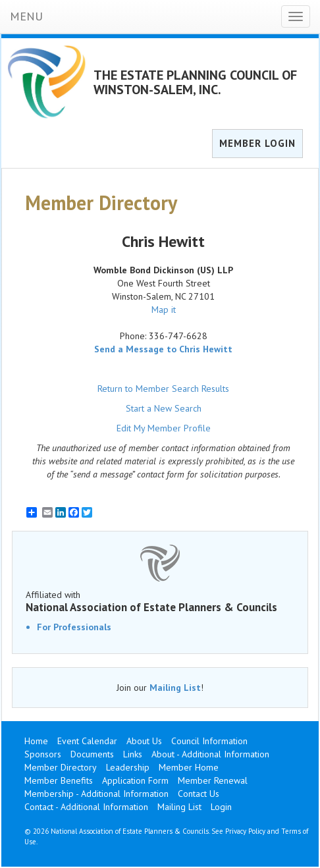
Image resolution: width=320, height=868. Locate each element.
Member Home (189, 767)
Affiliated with (160, 601)
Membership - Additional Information (96, 794)
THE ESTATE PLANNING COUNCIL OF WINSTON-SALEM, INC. (195, 82)
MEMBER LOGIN (257, 143)
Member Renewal (213, 780)
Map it (164, 310)
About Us (144, 741)
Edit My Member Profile (164, 428)
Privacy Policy (245, 831)
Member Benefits (59, 780)
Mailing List (175, 688)
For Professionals (74, 627)
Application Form (135, 780)
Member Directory (61, 767)
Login (221, 807)
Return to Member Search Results (163, 389)
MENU (26, 16)
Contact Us (199, 794)
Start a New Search (164, 408)
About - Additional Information (210, 754)
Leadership (128, 767)
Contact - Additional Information (86, 807)
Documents (92, 754)
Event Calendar (87, 741)
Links (133, 754)
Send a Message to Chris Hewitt (163, 349)
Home (36, 741)
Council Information (209, 741)
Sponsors (43, 754)
